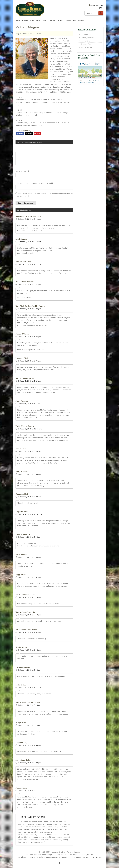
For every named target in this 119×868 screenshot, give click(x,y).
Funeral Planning (35, 20)
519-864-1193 (97, 7)
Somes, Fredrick (87, 38)
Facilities (69, 20)
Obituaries (25, 20)
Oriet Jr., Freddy (87, 44)
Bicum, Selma (86, 47)
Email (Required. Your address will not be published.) (37, 183)
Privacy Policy (97, 857)
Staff (74, 20)
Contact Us (45, 20)
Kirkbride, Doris (87, 34)
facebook (60, 863)
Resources (81, 20)
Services (53, 20)
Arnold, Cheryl (86, 41)
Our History (61, 20)
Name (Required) (22, 171)
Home (18, 20)
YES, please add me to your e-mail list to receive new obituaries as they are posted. (44, 195)
